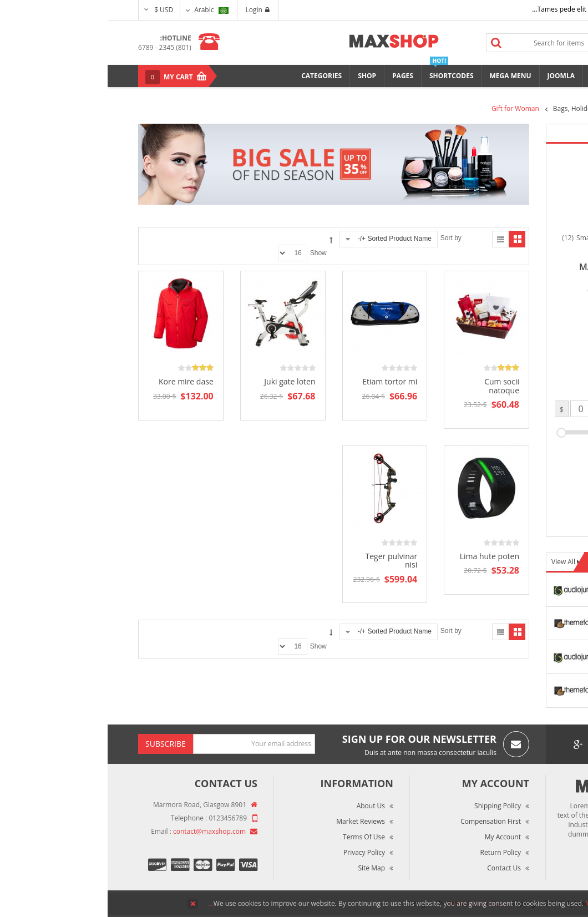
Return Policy (393, 852)
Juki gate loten (182, 381)
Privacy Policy (257, 852)
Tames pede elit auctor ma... (468, 9)
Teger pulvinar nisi (284, 560)
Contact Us (396, 868)
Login (150, 10)
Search (389, 43)
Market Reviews (253, 821)
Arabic (103, 10)
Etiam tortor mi (282, 381)
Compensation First (383, 821)
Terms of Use (256, 837)
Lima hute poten (382, 556)
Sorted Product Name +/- (287, 239)
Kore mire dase (78, 381)
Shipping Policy (390, 806)
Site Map (264, 868)
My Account (395, 837)
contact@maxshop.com (102, 831)
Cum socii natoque (394, 386)
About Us (263, 806)
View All (457, 562)
